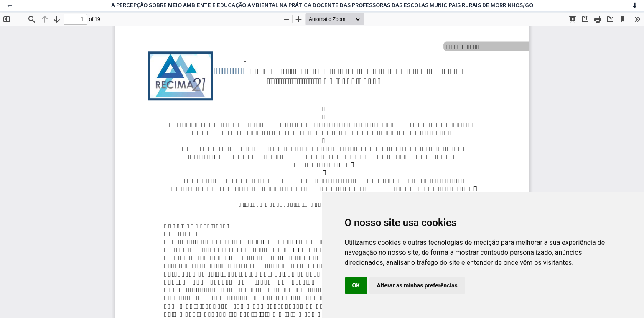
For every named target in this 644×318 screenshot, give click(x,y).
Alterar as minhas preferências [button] (417, 285)
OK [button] (356, 285)
